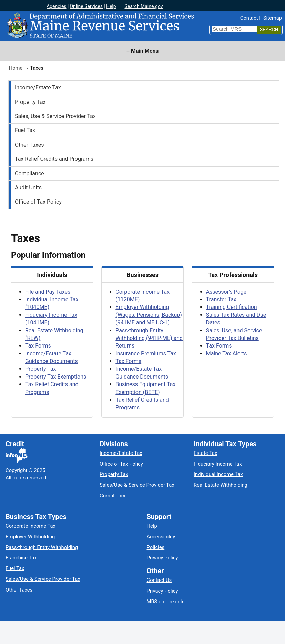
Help (111, 6)
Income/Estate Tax (38, 87)
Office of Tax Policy (38, 202)
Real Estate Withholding (221, 485)
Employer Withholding (30, 537)
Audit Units (28, 188)
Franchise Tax (21, 558)
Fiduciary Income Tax (218, 464)
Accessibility (161, 537)
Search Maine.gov (144, 6)
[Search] (269, 30)
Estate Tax (205, 453)
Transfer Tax (221, 299)
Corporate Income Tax (30, 526)
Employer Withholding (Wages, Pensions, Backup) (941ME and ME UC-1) (149, 315)
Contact (249, 18)
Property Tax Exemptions (56, 377)
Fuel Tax (25, 130)
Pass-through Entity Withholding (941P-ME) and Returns (149, 338)
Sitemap (273, 18)
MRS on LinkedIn (166, 602)
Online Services (86, 6)
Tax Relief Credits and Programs (54, 159)
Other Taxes (29, 145)
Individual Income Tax (218, 474)
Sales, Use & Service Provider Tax (55, 116)
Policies (156, 547)
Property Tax (30, 102)
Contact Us (159, 580)
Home (16, 68)
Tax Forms (38, 346)
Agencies (57, 6)
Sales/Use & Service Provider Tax (137, 485)
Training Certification (232, 307)
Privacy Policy (162, 558)
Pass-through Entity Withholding (42, 547)
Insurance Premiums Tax (146, 354)
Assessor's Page (226, 292)
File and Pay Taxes (48, 292)
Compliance (29, 173)
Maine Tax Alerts (227, 354)
